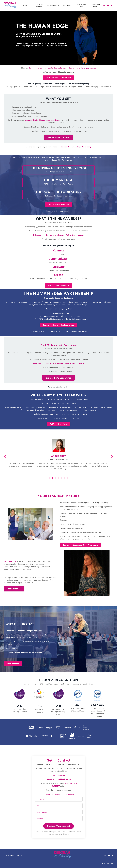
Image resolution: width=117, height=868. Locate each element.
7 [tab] (67, 478)
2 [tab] (53, 478)
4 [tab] (58, 478)
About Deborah (67, 6)
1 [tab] (50, 478)
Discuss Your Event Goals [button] (59, 205)
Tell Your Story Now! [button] (59, 424)
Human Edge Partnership (39, 6)
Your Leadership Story (81, 6)
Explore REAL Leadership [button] (59, 286)
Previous (5, 456)
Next (112, 456)
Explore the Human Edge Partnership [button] (59, 325)
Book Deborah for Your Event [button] (59, 78)
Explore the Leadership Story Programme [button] (80, 545)
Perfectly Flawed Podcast (95, 6)
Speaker (25, 6)
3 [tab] (56, 478)
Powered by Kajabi (108, 863)
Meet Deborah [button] (13, 664)
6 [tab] (64, 478)
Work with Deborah (53, 6)
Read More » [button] (14, 589)
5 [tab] (61, 478)
